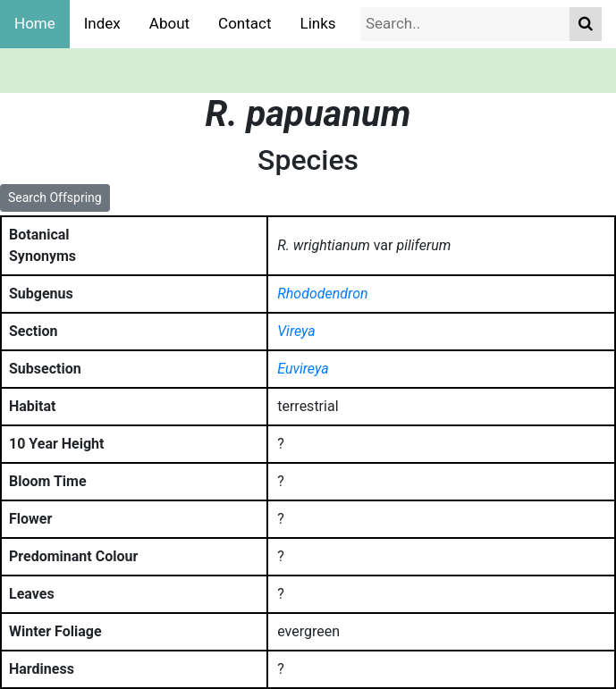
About (169, 23)
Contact (245, 23)
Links (318, 23)
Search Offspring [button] (55, 197)
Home (35, 23)
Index (102, 23)
